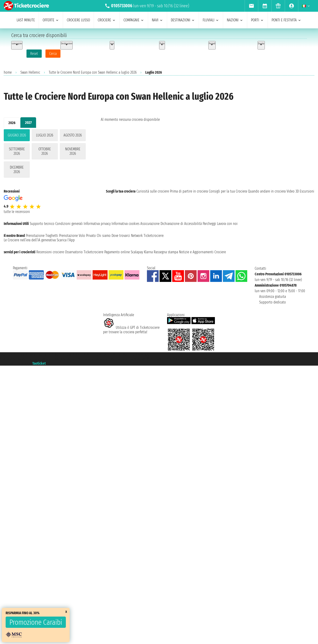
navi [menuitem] (157, 20)
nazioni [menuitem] (235, 20)
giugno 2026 (17, 135)
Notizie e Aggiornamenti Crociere (202, 252)
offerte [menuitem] (51, 20)
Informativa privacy (97, 224)
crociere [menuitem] (107, 20)
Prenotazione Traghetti (42, 236)
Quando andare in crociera (267, 191)
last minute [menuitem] (26, 20)
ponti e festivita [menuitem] (286, 20)
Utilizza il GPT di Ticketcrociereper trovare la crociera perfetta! (131, 330)
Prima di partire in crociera (189, 191)
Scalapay (137, 252)
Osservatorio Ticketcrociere (84, 252)
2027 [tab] (28, 123)
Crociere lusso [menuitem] (78, 20)
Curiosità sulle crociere (153, 191)
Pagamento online (117, 252)
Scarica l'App (66, 240)
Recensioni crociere (50, 252)
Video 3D (293, 191)
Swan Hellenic (30, 72)
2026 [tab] (12, 123)
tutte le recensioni (17, 212)
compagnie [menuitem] (134, 20)
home (8, 72)
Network (137, 236)
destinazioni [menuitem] (183, 20)
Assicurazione (150, 224)
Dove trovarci (121, 236)
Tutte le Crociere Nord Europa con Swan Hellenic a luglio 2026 (93, 72)
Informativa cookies (125, 224)
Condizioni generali (69, 224)
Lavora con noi (227, 224)
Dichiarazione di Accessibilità (181, 224)
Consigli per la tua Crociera (228, 191)
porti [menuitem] (257, 20)
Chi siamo (104, 236)
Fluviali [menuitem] (211, 20)
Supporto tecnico (42, 224)
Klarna (148, 252)
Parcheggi (209, 224)
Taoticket (39, 363)
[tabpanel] (45, 154)
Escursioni (307, 191)
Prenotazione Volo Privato (77, 236)
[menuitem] (251, 6)
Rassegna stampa (166, 252)
